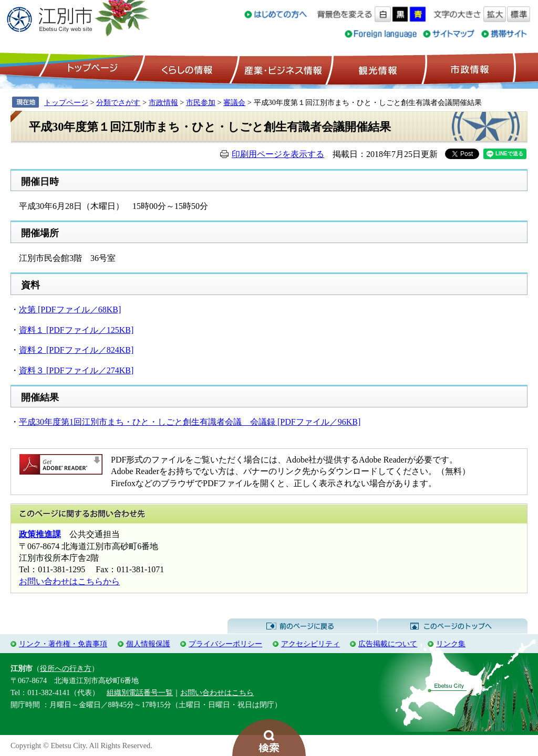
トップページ (91, 69)
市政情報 (469, 69)
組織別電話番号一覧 (140, 692)
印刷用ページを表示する (278, 154)
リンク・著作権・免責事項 (63, 644)
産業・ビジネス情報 (281, 69)
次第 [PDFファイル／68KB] (70, 309)
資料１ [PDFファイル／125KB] (76, 330)
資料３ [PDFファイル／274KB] (76, 370)
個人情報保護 (148, 644)
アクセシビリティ (311, 644)
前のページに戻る (302, 626)
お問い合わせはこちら (217, 692)
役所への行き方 (66, 668)
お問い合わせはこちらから (69, 581)
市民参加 (201, 102)
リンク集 (451, 644)
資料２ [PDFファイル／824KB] (76, 350)
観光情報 (376, 69)
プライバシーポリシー (225, 644)
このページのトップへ (453, 626)
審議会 (234, 102)
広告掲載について (388, 644)
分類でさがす (118, 102)
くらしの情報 (186, 69)
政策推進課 (40, 534)
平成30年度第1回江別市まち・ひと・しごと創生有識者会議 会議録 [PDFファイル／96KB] (190, 422)
